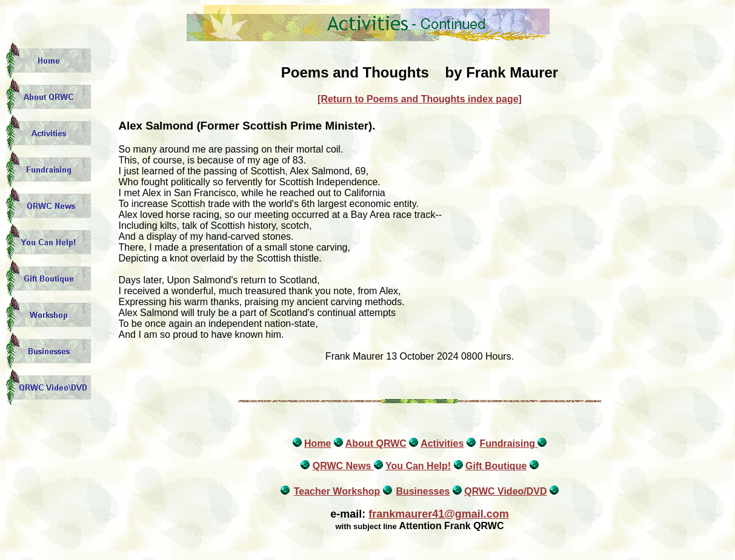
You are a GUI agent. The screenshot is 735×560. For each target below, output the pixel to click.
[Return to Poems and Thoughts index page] (420, 99)
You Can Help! (418, 466)
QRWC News (343, 466)
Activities (442, 443)
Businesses (423, 491)
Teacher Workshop (337, 491)
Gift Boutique (496, 466)
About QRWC (376, 443)
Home (318, 443)
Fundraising (508, 443)
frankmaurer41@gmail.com (439, 514)
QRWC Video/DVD (505, 491)
